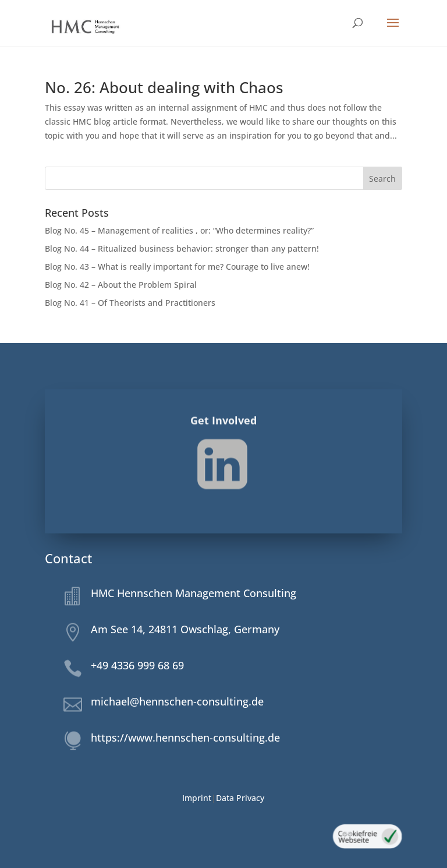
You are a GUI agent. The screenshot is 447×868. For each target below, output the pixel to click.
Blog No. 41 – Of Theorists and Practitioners (130, 303)
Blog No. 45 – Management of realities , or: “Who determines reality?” (179, 230)
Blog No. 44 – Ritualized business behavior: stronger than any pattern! (182, 248)
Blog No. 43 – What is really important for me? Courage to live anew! (177, 267)
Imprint (197, 798)
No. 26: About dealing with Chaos (164, 87)
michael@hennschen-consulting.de (177, 701)
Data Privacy (240, 798)
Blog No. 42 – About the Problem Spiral (121, 285)
